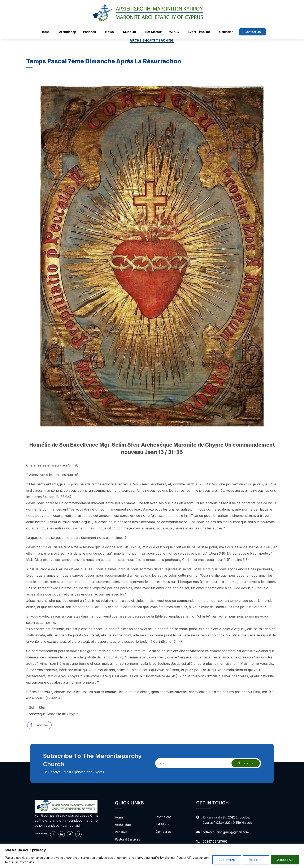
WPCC (174, 32)
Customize (227, 860)
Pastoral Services (128, 839)
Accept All (285, 860)
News (110, 32)
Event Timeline (199, 32)
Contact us (253, 32)
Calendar (226, 32)
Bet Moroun (154, 32)
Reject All (256, 860)
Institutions (164, 817)
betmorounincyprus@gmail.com (227, 832)
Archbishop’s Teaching (152, 41)
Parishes (90, 32)
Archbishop (68, 32)
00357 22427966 (216, 841)
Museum (130, 32)
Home (45, 32)
